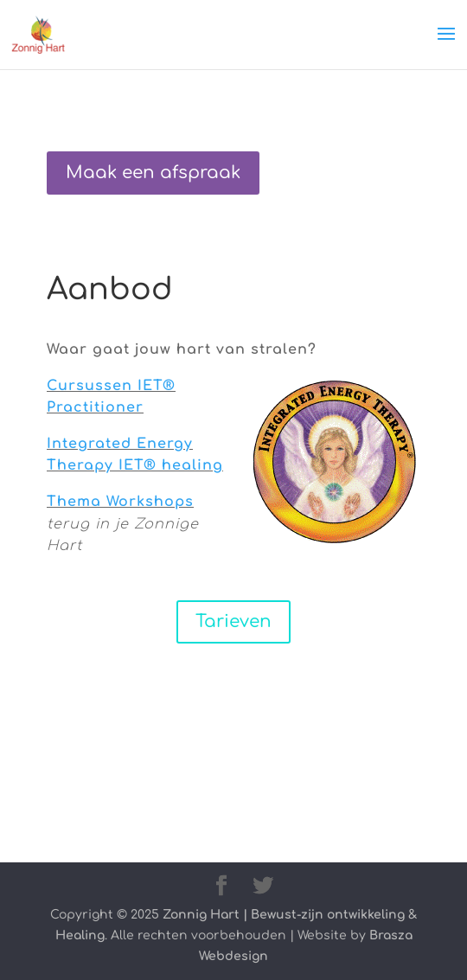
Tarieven (233, 621)
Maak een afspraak (153, 173)
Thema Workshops (120, 502)
